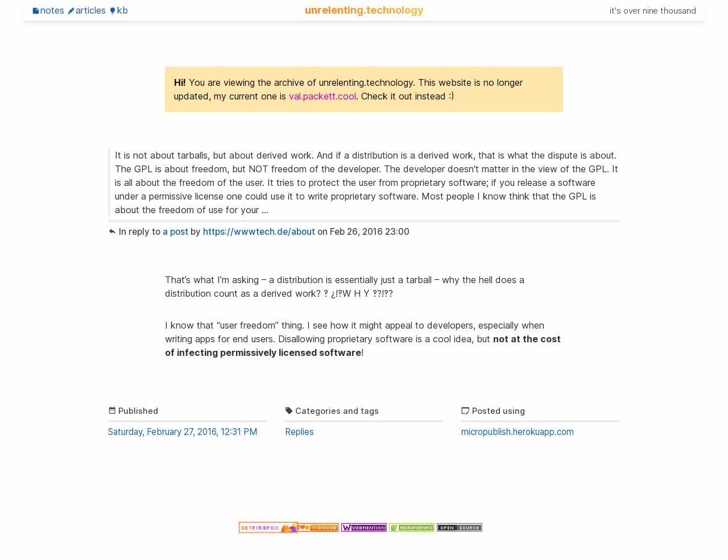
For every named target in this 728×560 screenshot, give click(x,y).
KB (118, 10)
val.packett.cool (322, 96)
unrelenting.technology (364, 10)
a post (175, 232)
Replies (299, 432)
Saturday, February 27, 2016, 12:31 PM (183, 432)
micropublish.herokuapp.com (518, 432)
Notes (48, 10)
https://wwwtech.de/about (259, 232)
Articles (86, 10)
